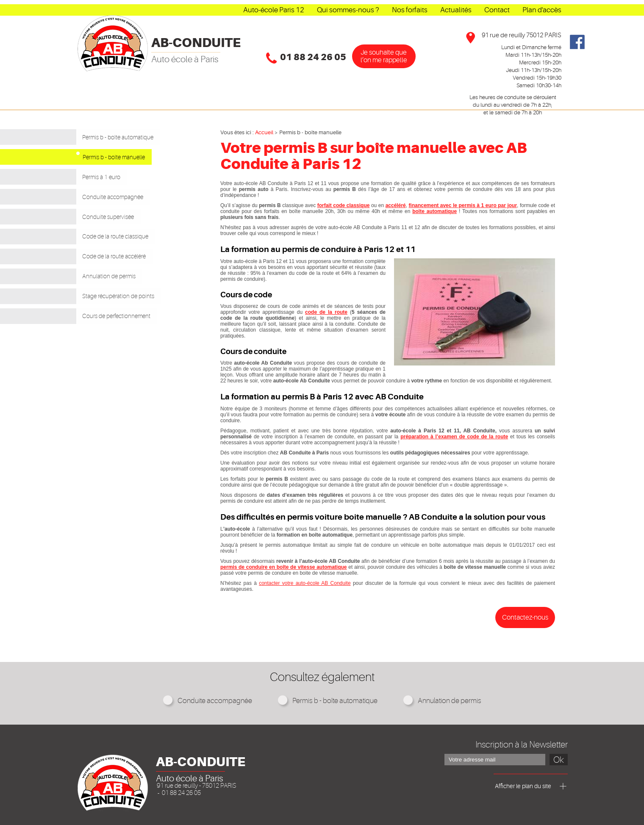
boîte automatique (434, 211)
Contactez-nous (525, 617)
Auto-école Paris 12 (274, 10)
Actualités (456, 10)
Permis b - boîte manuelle (130, 154)
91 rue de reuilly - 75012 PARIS (196, 786)
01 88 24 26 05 (313, 57)
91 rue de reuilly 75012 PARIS (522, 35)
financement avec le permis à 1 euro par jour (463, 205)
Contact (497, 10)
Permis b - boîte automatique (128, 136)
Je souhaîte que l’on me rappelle (384, 56)
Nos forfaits (410, 10)
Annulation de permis (115, 261)
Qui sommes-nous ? (348, 10)
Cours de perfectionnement (126, 296)
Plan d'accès (542, 10)
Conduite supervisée (114, 208)
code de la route (326, 312)
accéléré (396, 205)
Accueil (264, 132)
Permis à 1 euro (104, 172)
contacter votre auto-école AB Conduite (305, 583)
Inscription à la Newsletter (522, 745)
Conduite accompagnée (122, 190)
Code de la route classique (125, 225)
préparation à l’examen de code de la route (454, 437)
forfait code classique (344, 205)
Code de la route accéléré (124, 243)
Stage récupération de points (129, 279)
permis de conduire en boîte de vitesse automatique (284, 567)
